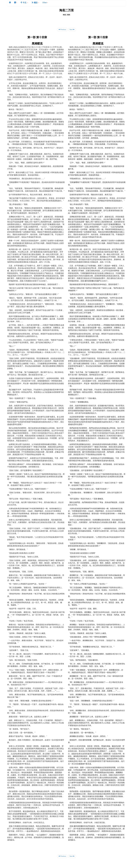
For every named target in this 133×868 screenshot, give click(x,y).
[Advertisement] (66, 20)
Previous (62, 29)
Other (45, 2)
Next (72, 29)
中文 (24, 2)
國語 (35, 2)
